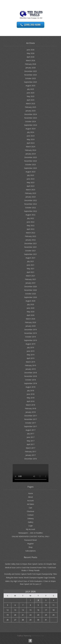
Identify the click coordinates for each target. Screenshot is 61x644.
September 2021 (30, 254)
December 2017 (31, 416)
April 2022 (31, 229)
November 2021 (30, 247)
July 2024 (31, 132)
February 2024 (30, 150)
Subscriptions (31, 551)
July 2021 (31, 261)
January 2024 (31, 154)
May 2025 (31, 96)
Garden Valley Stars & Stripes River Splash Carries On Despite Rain (31, 564)
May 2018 (31, 398)
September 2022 (30, 211)
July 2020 (31, 304)
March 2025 (30, 104)
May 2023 (31, 182)
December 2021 (31, 243)
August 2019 (30, 344)
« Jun (30, 624)
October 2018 (30, 380)
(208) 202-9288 (32, 25)
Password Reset (30, 540)
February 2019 (30, 365)
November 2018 (30, 376)
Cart (30, 508)
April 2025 (31, 100)
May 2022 (31, 225)
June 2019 (31, 351)
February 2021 (30, 279)
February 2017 (30, 452)
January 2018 (31, 412)
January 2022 (31, 240)
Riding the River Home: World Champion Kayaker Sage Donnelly (31, 578)
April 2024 (31, 143)
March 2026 (30, 60)
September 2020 (30, 297)
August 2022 (30, 215)
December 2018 (31, 373)
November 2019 (30, 333)
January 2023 (31, 197)
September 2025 (30, 82)
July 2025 (31, 89)
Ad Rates (31, 504)
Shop (30, 547)
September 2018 (30, 383)
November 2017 (30, 419)
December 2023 (31, 157)
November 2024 (30, 118)
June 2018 (31, 394)
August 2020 (30, 301)
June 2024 (31, 136)
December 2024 (31, 114)
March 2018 (30, 405)
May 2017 (31, 441)
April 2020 (31, 315)
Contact (30, 515)
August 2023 (30, 172)
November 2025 (30, 75)
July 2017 (31, 434)
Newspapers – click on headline (30, 533)
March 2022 (30, 233)
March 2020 (30, 319)
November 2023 (30, 161)
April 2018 (31, 401)
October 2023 (30, 164)
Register (30, 544)
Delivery (31, 518)
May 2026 (31, 53)
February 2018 (30, 408)
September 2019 (30, 340)
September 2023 (30, 168)
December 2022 (31, 200)
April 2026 (31, 57)
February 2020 (30, 322)
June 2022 (31, 222)
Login (31, 526)
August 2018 (30, 387)
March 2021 (30, 276)
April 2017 (31, 444)
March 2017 (30, 448)
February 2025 (30, 107)
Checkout (30, 511)
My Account (30, 529)
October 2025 (30, 78)
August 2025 (30, 86)
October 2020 (30, 294)
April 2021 (31, 272)
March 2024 (30, 147)
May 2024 (31, 139)
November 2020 (30, 290)
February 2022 (30, 236)
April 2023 (31, 186)
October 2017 (30, 423)
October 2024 (30, 121)
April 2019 (31, 358)
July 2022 (31, 218)
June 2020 (31, 308)
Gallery (31, 522)
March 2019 (30, 362)
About (30, 497)
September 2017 (30, 426)
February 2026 (30, 64)
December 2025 (31, 71)
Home (31, 493)
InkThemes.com (38, 636)
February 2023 (30, 193)
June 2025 (31, 93)
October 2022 (30, 208)
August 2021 (30, 258)
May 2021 (31, 269)
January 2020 (31, 326)
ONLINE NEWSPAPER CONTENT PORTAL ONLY (31, 536)
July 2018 (31, 391)
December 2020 (31, 286)
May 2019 (31, 355)
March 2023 (30, 190)
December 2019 (31, 330)
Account (30, 501)
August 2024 (30, 129)
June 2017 (31, 437)
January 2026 (31, 68)
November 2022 (30, 204)
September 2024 (30, 125)
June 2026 (31, 50)
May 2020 (31, 312)
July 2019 (31, 347)
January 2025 (31, 111)
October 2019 (30, 337)
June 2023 (31, 179)
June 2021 (31, 265)
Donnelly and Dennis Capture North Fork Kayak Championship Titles (31, 574)
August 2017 (30, 430)
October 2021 (30, 251)
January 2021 (31, 283)
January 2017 (31, 455)
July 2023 (31, 175)
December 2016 (31, 459)
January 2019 (31, 369)
